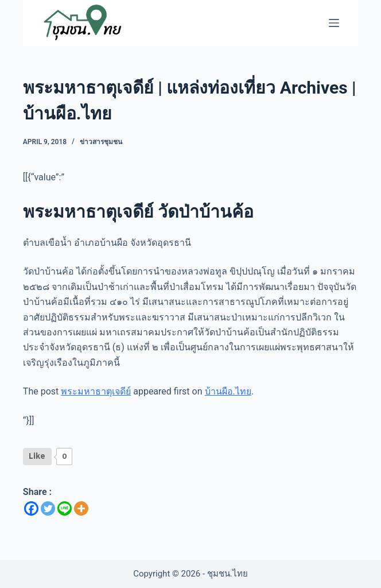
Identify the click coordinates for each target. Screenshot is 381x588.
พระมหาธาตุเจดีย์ (96, 391)
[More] (81, 508)
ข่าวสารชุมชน (101, 142)
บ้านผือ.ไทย (228, 391)
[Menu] (334, 23)
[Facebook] (31, 508)
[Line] (65, 508)
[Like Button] (37, 457)
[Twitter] (48, 508)
